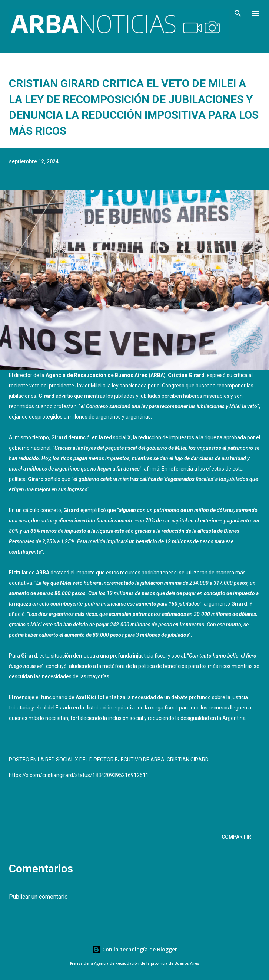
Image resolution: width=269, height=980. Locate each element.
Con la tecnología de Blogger (134, 949)
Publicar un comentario (38, 897)
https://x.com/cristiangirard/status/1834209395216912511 (79, 775)
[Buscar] (238, 13)
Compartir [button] (236, 837)
